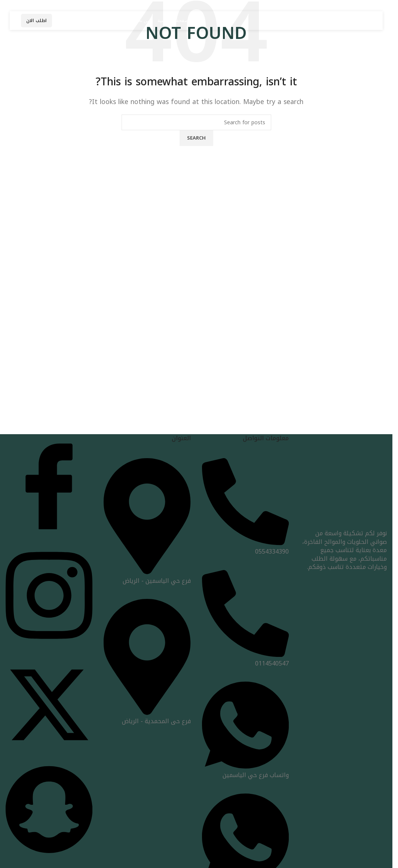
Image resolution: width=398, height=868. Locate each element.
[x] (49, 747)
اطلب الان (36, 21)
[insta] (49, 643)
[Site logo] (314, 20)
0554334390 (245, 547)
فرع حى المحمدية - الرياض (147, 717)
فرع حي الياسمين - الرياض (147, 576)
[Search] (196, 122)
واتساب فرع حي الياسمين (245, 771)
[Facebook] (49, 527)
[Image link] (343, 485)
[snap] (49, 852)
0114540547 (245, 659)
